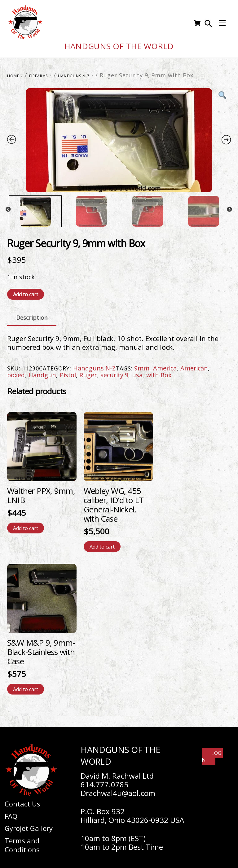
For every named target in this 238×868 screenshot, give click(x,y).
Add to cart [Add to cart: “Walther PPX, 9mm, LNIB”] (26, 525)
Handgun (42, 372)
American (194, 365)
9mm (142, 365)
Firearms (38, 73)
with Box (159, 372)
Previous (8, 207)
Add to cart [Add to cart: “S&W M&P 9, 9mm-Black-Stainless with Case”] (26, 686)
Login (212, 753)
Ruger (88, 372)
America (165, 365)
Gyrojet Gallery (29, 825)
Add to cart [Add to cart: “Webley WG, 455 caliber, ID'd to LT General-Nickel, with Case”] (102, 544)
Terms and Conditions (22, 842)
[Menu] (222, 22)
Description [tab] (32, 314)
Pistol (68, 372)
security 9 (114, 372)
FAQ (11, 813)
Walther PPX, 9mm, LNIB (41, 492)
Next (229, 207)
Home (13, 73)
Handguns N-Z (74, 73)
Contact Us (22, 801)
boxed (16, 372)
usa (137, 372)
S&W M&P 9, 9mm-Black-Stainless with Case (41, 649)
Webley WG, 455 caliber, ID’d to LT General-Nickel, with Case (114, 502)
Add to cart (26, 291)
